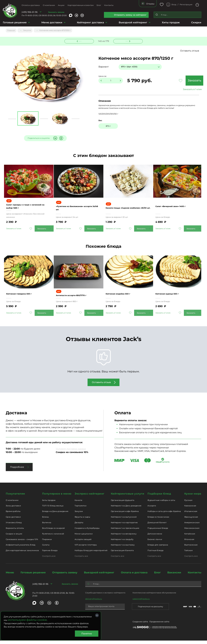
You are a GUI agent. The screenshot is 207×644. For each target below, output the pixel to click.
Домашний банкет (157, 526)
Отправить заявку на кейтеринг (130, 15)
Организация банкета (122, 554)
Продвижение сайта (159, 626)
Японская (189, 543)
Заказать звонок (56, 12)
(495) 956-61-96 (30, 12)
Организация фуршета (123, 503)
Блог (99, 5)
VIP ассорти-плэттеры (86, 548)
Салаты (46, 548)
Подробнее (17, 470)
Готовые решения (15, 22)
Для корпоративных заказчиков (22, 554)
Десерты (79, 526)
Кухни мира (193, 497)
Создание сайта (140, 626)
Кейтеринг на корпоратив (124, 526)
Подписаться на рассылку (150, 610)
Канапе (78, 503)
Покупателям (15, 497)
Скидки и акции (14, 537)
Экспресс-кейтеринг (89, 497)
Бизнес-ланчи (155, 543)
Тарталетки (80, 509)
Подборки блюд (159, 497)
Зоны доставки (13, 509)
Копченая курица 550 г (172, 296)
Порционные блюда (158, 531)
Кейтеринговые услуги (128, 497)
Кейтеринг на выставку (123, 548)
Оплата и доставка (31, 5)
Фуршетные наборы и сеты (161, 503)
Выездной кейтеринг (133, 22)
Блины (45, 520)
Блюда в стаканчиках (158, 520)
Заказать (183, 81)
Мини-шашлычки (84, 537)
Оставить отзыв (192, 51)
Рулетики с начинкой (53, 537)
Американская (192, 526)
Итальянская (191, 515)
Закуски (79, 515)
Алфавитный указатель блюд (21, 548)
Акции (61, 5)
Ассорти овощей (83, 543)
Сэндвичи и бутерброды (87, 531)
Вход (174, 4)
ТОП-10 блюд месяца (53, 509)
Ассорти (152, 509)
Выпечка (47, 526)
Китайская (190, 537)
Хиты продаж (171, 22)
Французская (191, 520)
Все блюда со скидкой (53, 531)
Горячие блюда (50, 554)
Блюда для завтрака (158, 548)
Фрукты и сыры (82, 520)
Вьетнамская (191, 548)
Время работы (13, 515)
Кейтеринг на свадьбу (122, 543)
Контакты (109, 5)
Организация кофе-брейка (125, 515)
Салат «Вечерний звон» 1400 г (176, 206)
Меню (10, 576)
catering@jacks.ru (141, 602)
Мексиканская (192, 531)
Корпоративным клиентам (81, 5)
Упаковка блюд (14, 526)
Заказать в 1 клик (183, 89)
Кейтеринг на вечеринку (124, 537)
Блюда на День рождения (55, 515)
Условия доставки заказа (71, 452)
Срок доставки (13, 520)
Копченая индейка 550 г (123, 296)
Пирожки (47, 543)
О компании (49, 5)
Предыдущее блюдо (81, 41)
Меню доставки (52, 22)
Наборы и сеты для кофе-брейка (164, 515)
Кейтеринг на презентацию (125, 531)
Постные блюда (155, 554)
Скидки (196, 22)
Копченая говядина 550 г (24, 296)
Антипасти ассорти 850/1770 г (77, 297)
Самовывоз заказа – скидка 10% (22, 543)
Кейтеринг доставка (90, 22)
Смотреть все (49, 559)
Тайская (189, 554)
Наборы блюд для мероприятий (91, 554)
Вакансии (174, 576)
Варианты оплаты (15, 531)
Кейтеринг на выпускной (124, 520)
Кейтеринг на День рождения (126, 509)
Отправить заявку (65, 576)
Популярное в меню (57, 497)
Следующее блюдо (126, 41)
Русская (188, 503)
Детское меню (155, 537)
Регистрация (186, 4)
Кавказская (190, 509)
